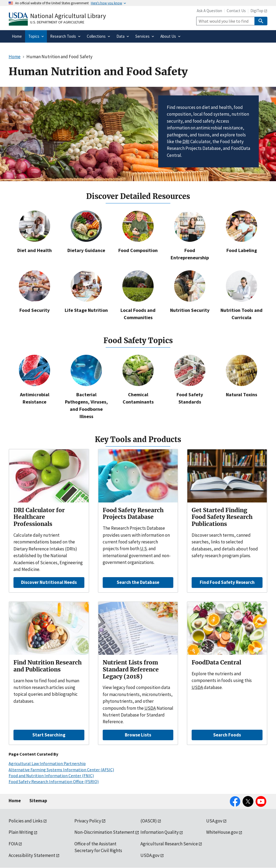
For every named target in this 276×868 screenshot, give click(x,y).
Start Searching (49, 735)
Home (15, 801)
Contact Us (236, 11)
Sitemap (38, 801)
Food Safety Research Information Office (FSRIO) (54, 781)
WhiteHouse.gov (222, 832)
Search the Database (138, 582)
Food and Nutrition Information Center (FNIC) (51, 776)
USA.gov (214, 821)
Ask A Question (209, 11)
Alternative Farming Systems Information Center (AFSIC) (61, 770)
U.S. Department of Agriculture (57, 22)
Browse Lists (138, 735)
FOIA (13, 844)
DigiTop (257, 11)
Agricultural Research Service (169, 844)
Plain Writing (21, 832)
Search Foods (227, 735)
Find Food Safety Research (227, 582)
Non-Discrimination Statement (104, 832)
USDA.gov (150, 855)
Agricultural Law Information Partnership (47, 763)
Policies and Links (26, 821)
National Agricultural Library (68, 16)
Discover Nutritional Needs (49, 582)
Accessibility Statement (32, 855)
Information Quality (160, 832)
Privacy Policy (88, 821)
